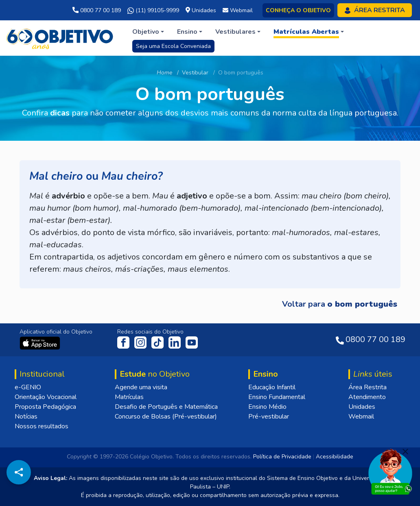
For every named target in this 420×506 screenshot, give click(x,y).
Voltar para (340, 304)
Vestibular (195, 73)
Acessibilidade (335, 457)
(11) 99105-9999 (153, 11)
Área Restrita (367, 387)
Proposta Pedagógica (45, 407)
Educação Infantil (272, 387)
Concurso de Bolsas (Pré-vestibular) (166, 417)
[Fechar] (405, 451)
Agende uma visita (141, 387)
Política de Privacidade (282, 457)
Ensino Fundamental (277, 397)
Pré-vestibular (269, 417)
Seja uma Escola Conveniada (173, 46)
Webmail (361, 417)
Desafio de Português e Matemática (166, 407)
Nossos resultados (42, 426)
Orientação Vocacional (46, 397)
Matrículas (129, 397)
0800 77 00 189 (97, 10)
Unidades (362, 407)
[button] (148, 32)
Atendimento (367, 397)
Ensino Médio (267, 407)
